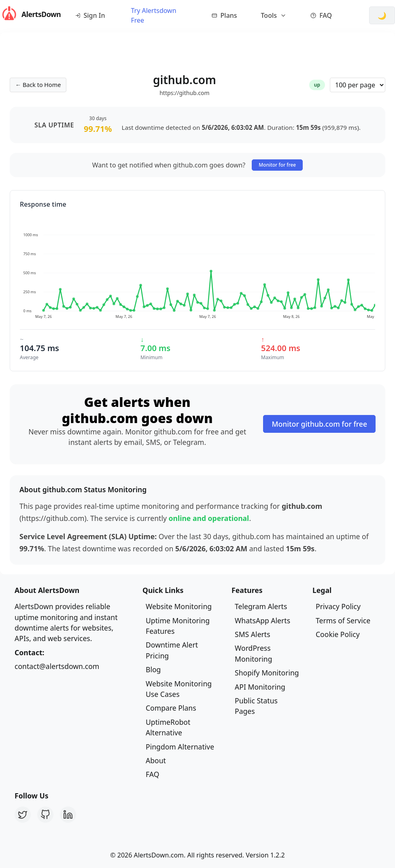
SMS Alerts (253, 634)
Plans (224, 15)
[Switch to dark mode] (382, 15)
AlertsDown (29, 14)
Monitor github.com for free (319, 424)
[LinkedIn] (68, 815)
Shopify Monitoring (267, 673)
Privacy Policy (338, 606)
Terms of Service (343, 620)
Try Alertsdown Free (153, 15)
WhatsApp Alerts (262, 620)
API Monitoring (260, 687)
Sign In (90, 15)
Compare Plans (171, 708)
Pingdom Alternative (180, 747)
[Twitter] (23, 815)
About (156, 760)
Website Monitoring (179, 606)
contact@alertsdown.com (57, 666)
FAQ (321, 15)
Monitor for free (277, 165)
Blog (153, 669)
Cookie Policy (338, 634)
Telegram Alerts (261, 606)
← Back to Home (38, 85)
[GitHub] (45, 815)
